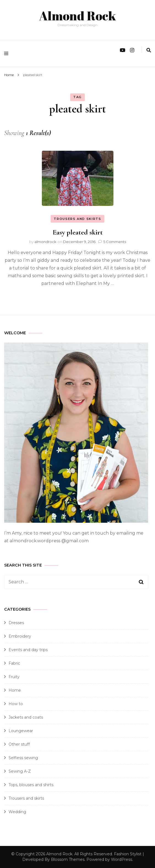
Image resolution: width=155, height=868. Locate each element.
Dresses (16, 623)
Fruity (14, 677)
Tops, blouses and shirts (31, 785)
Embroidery (20, 636)
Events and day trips (28, 650)
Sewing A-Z (20, 771)
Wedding (17, 812)
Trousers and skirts (77, 219)
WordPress (122, 859)
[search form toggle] (149, 50)
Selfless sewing (23, 758)
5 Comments (115, 242)
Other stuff (19, 744)
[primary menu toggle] (8, 53)
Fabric (14, 663)
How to (16, 704)
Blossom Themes (68, 859)
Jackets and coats (26, 717)
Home (15, 690)
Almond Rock (77, 16)
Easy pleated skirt (78, 232)
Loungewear (21, 731)
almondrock (45, 242)
